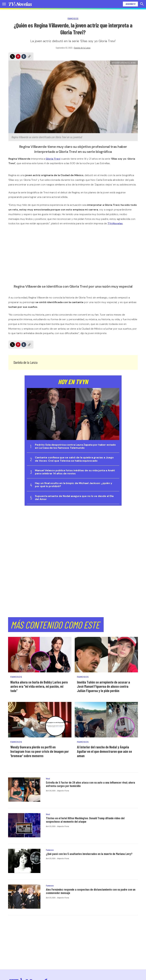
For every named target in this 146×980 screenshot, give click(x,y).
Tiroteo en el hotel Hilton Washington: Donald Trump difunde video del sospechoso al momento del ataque (85, 820)
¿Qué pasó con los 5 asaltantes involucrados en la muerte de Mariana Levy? (89, 854)
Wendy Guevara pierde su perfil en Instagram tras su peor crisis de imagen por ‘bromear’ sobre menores (40, 751)
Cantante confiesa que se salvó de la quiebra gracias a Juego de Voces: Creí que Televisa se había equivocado (74, 459)
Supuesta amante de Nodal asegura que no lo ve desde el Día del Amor (74, 498)
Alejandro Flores (63, 791)
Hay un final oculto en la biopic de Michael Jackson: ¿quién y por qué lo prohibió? (74, 485)
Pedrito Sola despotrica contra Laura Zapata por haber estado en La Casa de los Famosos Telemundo (75, 446)
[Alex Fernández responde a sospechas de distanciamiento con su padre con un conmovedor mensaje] (24, 897)
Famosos (73, 19)
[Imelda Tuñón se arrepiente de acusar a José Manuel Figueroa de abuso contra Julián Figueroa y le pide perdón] (106, 655)
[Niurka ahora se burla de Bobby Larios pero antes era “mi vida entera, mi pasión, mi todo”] (40, 655)
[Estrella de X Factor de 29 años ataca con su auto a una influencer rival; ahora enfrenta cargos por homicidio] (24, 790)
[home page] (20, 4)
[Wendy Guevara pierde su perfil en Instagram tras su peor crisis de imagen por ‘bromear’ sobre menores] (40, 720)
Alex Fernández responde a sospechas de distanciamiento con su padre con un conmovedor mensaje (91, 891)
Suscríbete (130, 4)
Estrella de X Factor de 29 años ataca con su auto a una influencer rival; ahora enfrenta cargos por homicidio (90, 784)
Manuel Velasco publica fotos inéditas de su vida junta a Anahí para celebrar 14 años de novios (75, 472)
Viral (48, 779)
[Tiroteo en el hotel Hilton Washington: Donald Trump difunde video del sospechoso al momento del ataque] (24, 825)
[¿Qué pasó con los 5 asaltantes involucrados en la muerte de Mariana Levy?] (24, 861)
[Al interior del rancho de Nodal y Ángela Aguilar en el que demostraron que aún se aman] (106, 720)
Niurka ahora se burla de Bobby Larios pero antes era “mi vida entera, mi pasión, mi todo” (39, 686)
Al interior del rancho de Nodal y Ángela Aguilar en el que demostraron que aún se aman (104, 751)
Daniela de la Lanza (82, 48)
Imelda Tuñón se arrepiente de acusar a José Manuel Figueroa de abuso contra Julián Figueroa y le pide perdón (103, 686)
